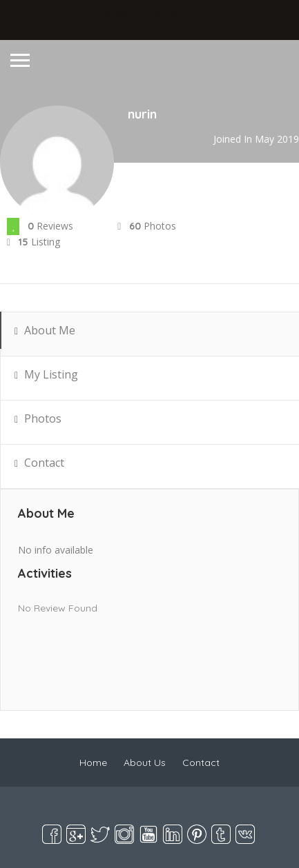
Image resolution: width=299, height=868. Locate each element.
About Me (45, 335)
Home (93, 763)
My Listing (46, 379)
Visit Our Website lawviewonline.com (146, 12)
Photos (38, 423)
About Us (145, 763)
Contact (39, 467)
